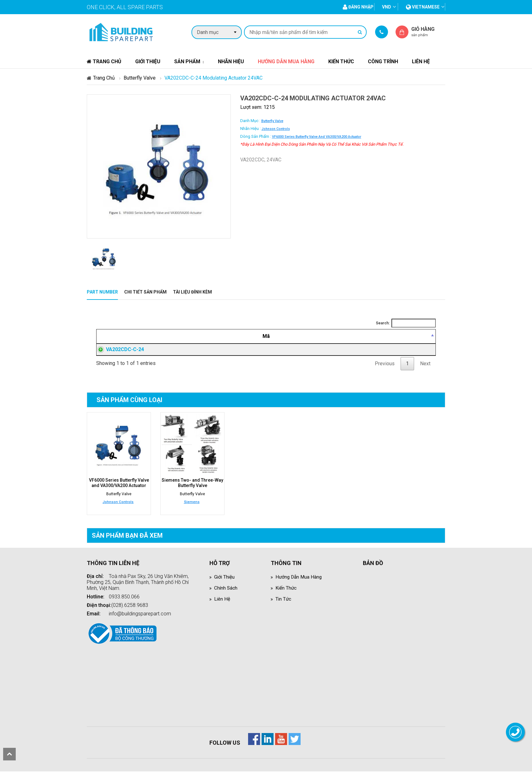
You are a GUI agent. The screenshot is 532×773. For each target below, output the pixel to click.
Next (425, 365)
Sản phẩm (187, 62)
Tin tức (284, 600)
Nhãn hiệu (231, 62)
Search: (406, 323)
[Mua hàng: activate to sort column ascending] (407, 336)
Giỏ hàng (428, 32)
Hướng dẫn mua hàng (286, 62)
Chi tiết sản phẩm (145, 292)
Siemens (192, 503)
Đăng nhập (342, 350)
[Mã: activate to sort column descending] (133, 336)
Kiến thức (341, 62)
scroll (9, 754)
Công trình (383, 62)
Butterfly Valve (140, 78)
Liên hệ (421, 62)
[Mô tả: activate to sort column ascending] (237, 336)
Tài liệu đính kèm (192, 292)
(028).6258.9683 (130, 607)
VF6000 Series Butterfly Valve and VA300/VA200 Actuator (317, 137)
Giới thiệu (148, 62)
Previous (385, 365)
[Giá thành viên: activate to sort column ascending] (342, 336)
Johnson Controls (276, 129)
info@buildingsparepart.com (140, 615)
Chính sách (226, 589)
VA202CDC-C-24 (119, 350)
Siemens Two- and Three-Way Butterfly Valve (192, 485)
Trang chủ (104, 62)
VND (387, 7)
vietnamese (423, 7)
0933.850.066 (124, 598)
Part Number (102, 292)
